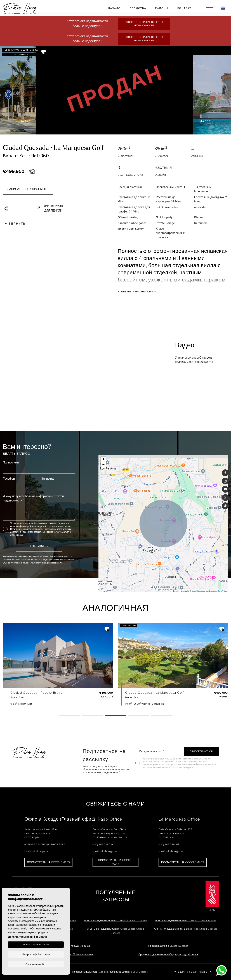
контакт (184, 8)
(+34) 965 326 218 (169, 844)
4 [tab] (138, 716)
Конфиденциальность (85, 972)
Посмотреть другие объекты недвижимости (144, 24)
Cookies (103, 972)
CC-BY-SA (222, 591)
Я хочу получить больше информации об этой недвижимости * (33, 498)
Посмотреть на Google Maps (48, 862)
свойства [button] (138, 8)
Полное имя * (12, 462)
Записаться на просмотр (28, 189)
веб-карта (115, 972)
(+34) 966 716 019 (103, 844)
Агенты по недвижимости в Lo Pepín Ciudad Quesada (186, 920)
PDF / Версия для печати (49, 208)
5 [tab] (161, 716)
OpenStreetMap (199, 591)
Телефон (9, 479)
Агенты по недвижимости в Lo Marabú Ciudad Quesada (115, 920)
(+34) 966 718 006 (35, 844)
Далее (206, 122)
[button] (15, 209)
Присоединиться (201, 751)
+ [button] (103, 460)
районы (162, 8)
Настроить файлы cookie (36, 954)
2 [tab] (93, 716)
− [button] (103, 465)
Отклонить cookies (36, 964)
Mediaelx (143, 972)
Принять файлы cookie (36, 945)
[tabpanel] (58, 664)
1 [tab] (70, 716)
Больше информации (137, 291)
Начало (114, 8)
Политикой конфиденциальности (27, 529)
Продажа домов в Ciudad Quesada (168, 946)
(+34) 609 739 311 (57, 844)
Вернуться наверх (193, 972)
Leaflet (176, 591)
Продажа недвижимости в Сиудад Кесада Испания (168, 954)
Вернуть (15, 224)
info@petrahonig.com (37, 851)
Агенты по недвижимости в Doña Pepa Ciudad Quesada (186, 929)
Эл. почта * (48, 479)
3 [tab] (115, 716)
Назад (25, 122)
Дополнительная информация (27, 937)
